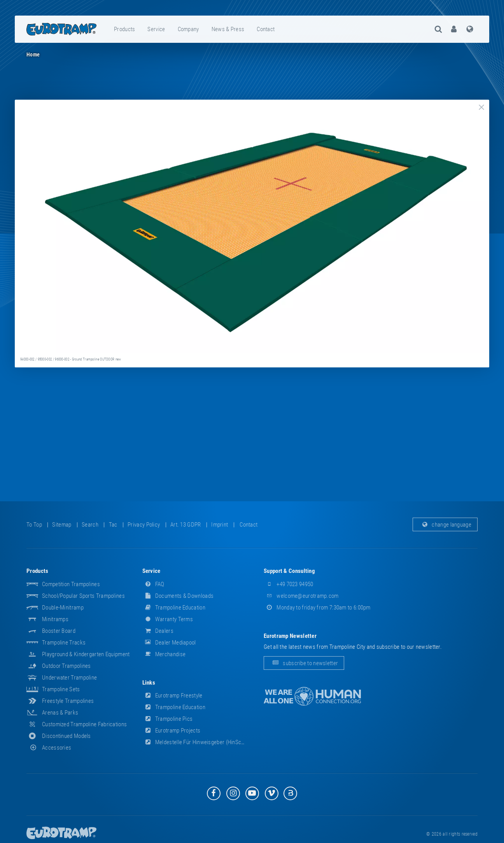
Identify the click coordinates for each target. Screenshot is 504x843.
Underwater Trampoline (69, 678)
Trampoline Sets (61, 689)
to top (34, 525)
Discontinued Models (66, 736)
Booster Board (59, 631)
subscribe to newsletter (304, 663)
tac (113, 525)
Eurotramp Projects (171, 731)
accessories (49, 748)
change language (445, 525)
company (188, 29)
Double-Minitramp (63, 608)
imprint (220, 525)
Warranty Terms (168, 619)
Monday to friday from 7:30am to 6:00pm (317, 608)
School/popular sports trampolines (83, 596)
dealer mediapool (169, 643)
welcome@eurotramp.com (301, 596)
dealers (158, 631)
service (156, 29)
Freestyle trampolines (68, 701)
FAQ (153, 584)
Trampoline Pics (168, 719)
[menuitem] (125, 29)
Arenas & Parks (60, 713)
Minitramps (55, 619)
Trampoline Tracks (64, 643)
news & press (228, 29)
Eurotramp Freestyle (172, 695)
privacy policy (144, 525)
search (90, 525)
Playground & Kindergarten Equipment (86, 654)
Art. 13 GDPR (186, 525)
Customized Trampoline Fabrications (84, 724)
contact (266, 29)
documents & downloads (178, 596)
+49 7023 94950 (289, 584)
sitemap (62, 525)
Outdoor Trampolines (66, 666)
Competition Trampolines (71, 584)
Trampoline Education (174, 608)
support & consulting (289, 571)
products (124, 29)
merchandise (164, 654)
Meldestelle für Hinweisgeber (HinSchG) (196, 742)
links (149, 683)
